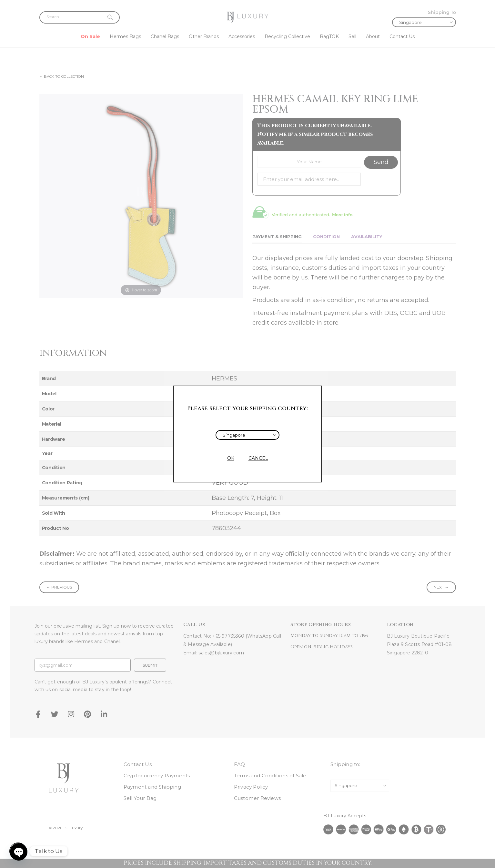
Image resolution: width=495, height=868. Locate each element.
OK (231, 458)
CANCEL (258, 458)
